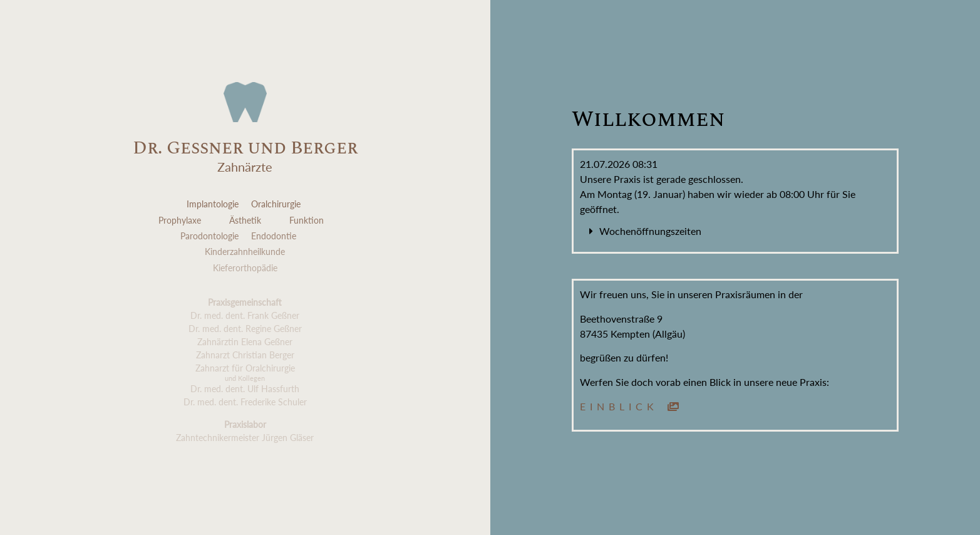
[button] (735, 231)
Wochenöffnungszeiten (650, 231)
